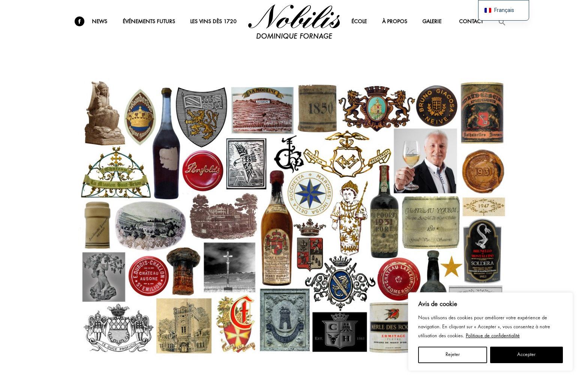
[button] (502, 22)
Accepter (526, 355)
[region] (490, 332)
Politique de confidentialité (493, 336)
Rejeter (453, 355)
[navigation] (504, 10)
